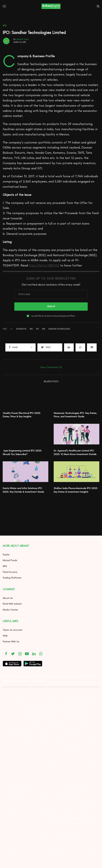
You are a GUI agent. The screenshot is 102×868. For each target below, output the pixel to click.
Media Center (10, 610)
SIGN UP (51, 307)
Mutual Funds (10, 560)
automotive (21, 329)
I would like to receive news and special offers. (53, 316)
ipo (37, 329)
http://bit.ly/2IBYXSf (44, 265)
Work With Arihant (12, 604)
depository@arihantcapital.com (80, 819)
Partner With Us (11, 642)
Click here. (88, 823)
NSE (44, 329)
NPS (5, 566)
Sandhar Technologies (59, 329)
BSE (31, 329)
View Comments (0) (51, 367)
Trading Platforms (12, 578)
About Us (8, 598)
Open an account (12, 630)
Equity (6, 555)
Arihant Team (22, 39)
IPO (5, 26)
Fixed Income (10, 572)
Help (5, 636)
